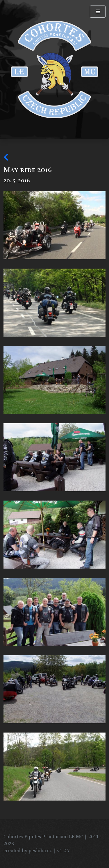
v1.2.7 (63, 851)
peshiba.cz (40, 851)
